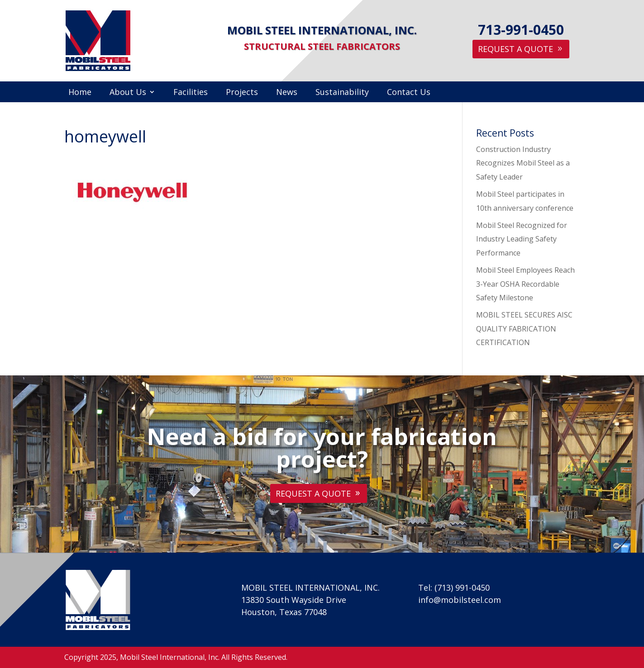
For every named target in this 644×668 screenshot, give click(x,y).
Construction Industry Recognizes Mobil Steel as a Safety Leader (523, 163)
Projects (242, 93)
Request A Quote (515, 49)
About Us (128, 93)
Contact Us (409, 93)
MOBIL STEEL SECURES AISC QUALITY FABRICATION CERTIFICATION (524, 329)
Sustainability (342, 93)
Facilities (191, 93)
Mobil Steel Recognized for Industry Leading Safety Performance (522, 239)
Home (80, 93)
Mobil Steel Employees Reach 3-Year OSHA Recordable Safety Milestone (525, 284)
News (287, 93)
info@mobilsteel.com (460, 600)
